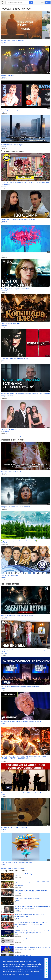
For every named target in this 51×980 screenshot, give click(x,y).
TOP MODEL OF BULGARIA (9, 430)
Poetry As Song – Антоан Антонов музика (13, 41)
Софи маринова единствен (23, 955)
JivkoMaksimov (20, 886)
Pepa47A (4, 543)
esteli (4, 688)
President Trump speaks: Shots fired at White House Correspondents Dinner (29, 915)
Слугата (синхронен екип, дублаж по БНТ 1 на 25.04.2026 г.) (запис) (32, 883)
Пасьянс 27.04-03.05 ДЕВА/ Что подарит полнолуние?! (17, 862)
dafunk (18, 910)
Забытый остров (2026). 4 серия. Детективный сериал (17, 615)
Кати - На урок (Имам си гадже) (10, 110)
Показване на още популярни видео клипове (14, 436)
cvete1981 (5, 221)
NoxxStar (4, 256)
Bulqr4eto (5, 326)
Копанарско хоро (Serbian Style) (10, 324)
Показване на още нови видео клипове (12, 869)
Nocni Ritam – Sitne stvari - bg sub (11, 471)
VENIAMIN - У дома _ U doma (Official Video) (14, 828)
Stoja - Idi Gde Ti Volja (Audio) (9, 576)
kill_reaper (5, 617)
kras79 (4, 508)
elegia (4, 397)
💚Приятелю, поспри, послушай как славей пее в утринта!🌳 (19, 541)
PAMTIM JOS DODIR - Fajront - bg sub (12, 145)
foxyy (17, 926)
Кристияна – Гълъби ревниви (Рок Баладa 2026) (15, 506)
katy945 (4, 577)
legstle (4, 112)
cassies (4, 186)
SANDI (4, 147)
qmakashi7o (5, 760)
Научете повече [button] (24, 974)
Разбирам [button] (46, 968)
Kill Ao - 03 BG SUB (7, 254)
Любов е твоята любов (21, 939)
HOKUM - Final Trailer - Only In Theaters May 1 (28, 898)
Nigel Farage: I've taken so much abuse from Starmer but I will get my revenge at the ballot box (25, 651)
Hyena (4, 360)
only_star (4, 654)
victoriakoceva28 (6, 432)
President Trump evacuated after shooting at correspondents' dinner (20, 687)
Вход (48, 2)
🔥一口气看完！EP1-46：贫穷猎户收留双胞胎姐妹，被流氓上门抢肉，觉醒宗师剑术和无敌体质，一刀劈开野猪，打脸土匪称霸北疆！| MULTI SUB (25, 757)
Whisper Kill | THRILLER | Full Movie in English (14, 358)
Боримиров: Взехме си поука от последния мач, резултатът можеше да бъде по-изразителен (32, 907)
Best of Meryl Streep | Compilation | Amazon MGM (15, 289)
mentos (4, 42)
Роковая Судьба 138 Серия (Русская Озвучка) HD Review (18, 219)
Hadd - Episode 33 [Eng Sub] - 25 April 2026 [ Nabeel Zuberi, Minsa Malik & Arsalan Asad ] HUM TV (32, 891)
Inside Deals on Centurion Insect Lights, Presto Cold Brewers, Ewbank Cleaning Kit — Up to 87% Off (32, 948)
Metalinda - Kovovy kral (8, 75)
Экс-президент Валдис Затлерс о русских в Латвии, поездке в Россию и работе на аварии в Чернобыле (25, 394)
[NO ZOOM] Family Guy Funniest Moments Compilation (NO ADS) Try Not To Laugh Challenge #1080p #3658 (32, 932)
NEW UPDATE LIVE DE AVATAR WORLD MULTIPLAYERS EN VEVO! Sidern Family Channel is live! (25, 184)
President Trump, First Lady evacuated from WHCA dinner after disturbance (22, 793)
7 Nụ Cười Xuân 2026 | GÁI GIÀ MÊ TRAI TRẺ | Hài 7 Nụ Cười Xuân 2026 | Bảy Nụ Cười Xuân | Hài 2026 (31, 924)
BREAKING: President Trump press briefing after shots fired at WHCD (21, 721)
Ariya (4, 864)
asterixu (4, 77)
